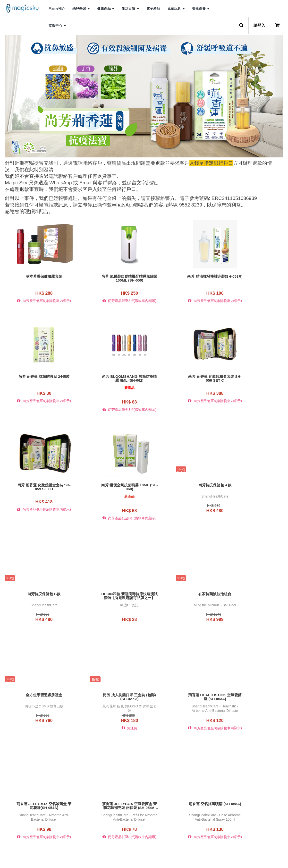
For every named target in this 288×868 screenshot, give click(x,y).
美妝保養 (201, 9)
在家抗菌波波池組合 (251, 485)
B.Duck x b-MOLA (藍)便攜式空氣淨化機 (37, 805)
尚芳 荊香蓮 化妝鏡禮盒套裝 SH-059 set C (108, 378)
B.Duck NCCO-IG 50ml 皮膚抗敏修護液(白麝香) (180, 696)
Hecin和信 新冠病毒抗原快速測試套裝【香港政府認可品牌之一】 (180, 487)
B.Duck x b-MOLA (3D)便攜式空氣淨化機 (251, 696)
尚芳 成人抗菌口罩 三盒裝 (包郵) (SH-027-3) (108, 588)
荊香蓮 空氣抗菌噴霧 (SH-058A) (108, 695)
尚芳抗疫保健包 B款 (108, 485)
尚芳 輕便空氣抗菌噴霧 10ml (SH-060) (251, 378)
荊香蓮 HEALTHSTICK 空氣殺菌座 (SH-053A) (180, 588)
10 (180, 856)
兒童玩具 (176, 9)
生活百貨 (130, 9)
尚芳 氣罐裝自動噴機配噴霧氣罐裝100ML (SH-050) (108, 278)
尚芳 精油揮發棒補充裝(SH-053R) (180, 278)
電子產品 (153, 9)
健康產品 (106, 9)
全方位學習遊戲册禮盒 (37, 586)
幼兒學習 (81, 9)
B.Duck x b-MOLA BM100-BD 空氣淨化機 (180, 805)
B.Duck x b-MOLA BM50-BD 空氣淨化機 (251, 805)
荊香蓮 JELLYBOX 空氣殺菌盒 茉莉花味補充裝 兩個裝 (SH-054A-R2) (37, 696)
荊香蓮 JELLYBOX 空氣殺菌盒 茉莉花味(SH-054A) (251, 588)
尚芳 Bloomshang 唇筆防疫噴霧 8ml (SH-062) (37, 378)
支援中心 (57, 26)
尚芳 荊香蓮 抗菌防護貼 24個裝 (251, 276)
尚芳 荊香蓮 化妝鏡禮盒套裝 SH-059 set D (180, 378)
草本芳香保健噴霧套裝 (37, 276)
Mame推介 (57, 9)
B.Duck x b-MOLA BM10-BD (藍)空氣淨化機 (108, 805)
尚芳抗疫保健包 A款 (37, 485)
